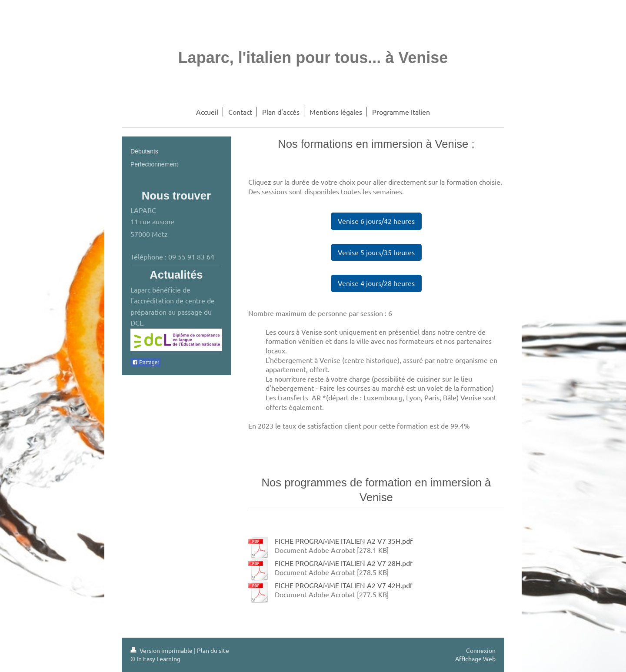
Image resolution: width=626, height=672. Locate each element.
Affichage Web (475, 659)
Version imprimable (162, 650)
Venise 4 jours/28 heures (376, 283)
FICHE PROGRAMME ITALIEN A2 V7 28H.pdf (344, 563)
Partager (146, 363)
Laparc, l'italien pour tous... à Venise (313, 58)
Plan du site (213, 650)
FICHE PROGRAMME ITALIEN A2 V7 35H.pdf (344, 541)
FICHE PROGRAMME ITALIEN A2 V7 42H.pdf (344, 585)
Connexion (481, 650)
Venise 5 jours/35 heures (376, 252)
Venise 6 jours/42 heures (376, 221)
